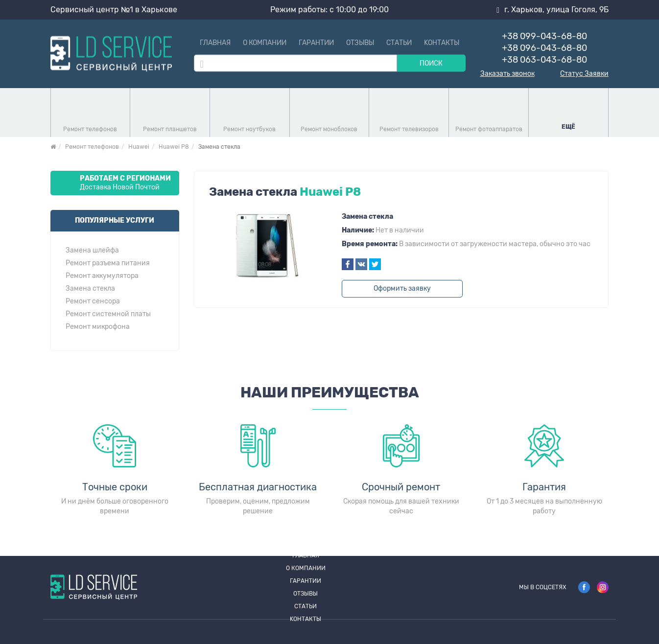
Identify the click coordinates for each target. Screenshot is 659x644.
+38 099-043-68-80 (544, 36)
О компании (265, 43)
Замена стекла (90, 289)
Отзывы (360, 43)
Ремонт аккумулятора (102, 276)
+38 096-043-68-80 (544, 48)
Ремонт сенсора (93, 301)
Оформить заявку (402, 288)
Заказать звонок (507, 74)
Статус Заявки (584, 74)
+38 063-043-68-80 (544, 60)
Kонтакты (442, 43)
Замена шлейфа (92, 251)
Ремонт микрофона (98, 327)
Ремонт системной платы (108, 314)
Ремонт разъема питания (108, 263)
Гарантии (316, 43)
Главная (215, 43)
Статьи (399, 43)
